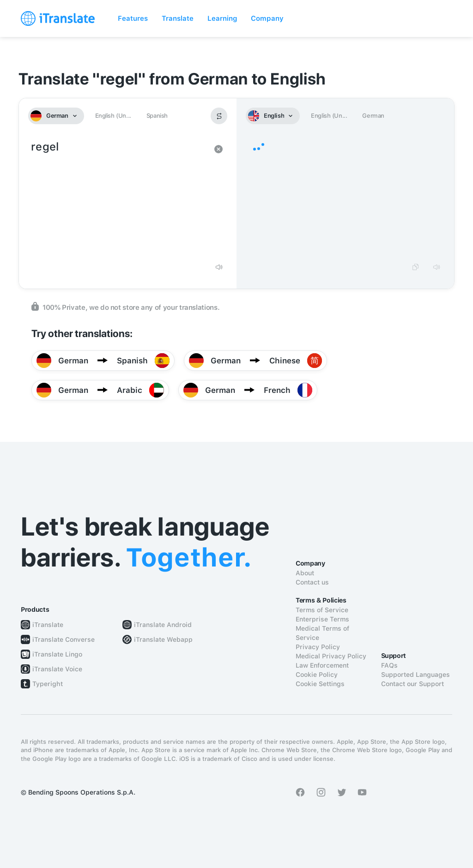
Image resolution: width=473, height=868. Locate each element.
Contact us (312, 582)
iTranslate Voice (57, 669)
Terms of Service (322, 610)
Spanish (157, 116)
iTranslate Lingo (57, 654)
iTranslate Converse (64, 639)
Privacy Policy (318, 647)
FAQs (389, 665)
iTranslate (48, 625)
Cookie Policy (317, 675)
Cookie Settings (320, 684)
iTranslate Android (163, 625)
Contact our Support (412, 684)
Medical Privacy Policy (331, 656)
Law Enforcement (322, 665)
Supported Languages (415, 675)
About (305, 573)
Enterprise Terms (322, 619)
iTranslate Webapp (163, 639)
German (373, 116)
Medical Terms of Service (322, 633)
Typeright (48, 684)
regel (118, 198)
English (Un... (113, 116)
